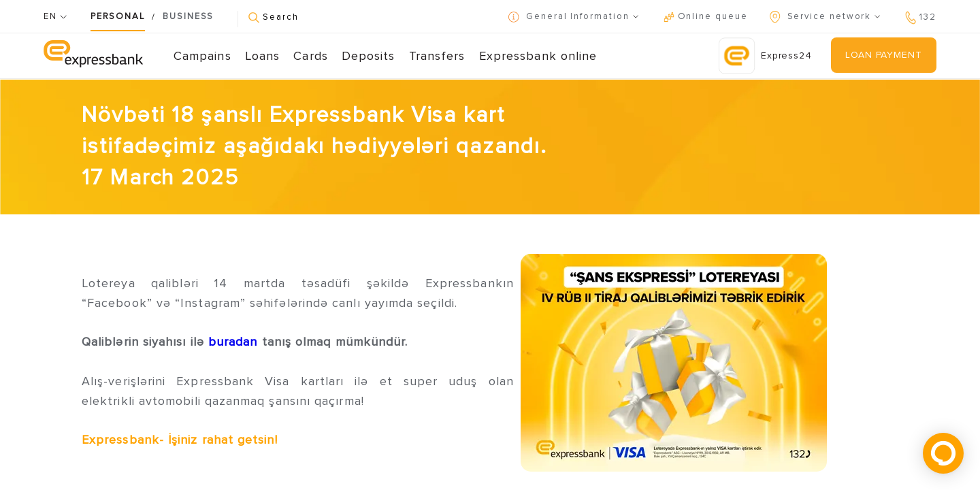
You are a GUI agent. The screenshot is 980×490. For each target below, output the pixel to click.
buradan (231, 342)
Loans (262, 56)
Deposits (369, 56)
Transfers (437, 56)
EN (55, 16)
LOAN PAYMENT (883, 55)
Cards (310, 56)
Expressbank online (538, 56)
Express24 (765, 56)
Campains (202, 56)
